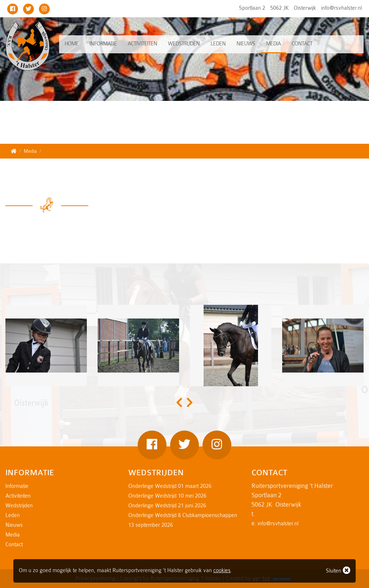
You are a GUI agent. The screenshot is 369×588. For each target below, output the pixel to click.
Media (273, 44)
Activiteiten (142, 44)
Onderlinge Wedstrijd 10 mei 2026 (167, 496)
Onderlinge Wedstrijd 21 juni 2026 (167, 506)
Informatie (103, 44)
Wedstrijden (184, 44)
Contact (302, 44)
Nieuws (246, 44)
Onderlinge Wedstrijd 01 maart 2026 (170, 486)
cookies (222, 571)
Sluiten (338, 570)
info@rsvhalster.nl (341, 8)
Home (72, 44)
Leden (218, 44)
